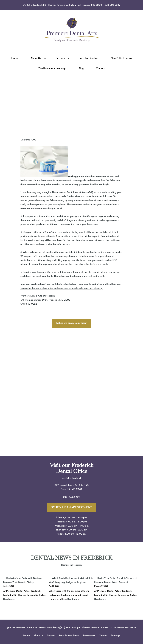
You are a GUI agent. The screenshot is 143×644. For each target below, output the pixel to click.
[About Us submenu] (45, 58)
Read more (9, 599)
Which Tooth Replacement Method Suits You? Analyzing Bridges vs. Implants (71, 580)
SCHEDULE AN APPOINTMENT (72, 508)
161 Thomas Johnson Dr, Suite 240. (71, 485)
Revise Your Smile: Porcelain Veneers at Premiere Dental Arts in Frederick (116, 580)
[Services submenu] (69, 58)
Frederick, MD (68, 489)
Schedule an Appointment (71, 323)
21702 (79, 489)
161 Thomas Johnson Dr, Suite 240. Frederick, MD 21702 (73, 5)
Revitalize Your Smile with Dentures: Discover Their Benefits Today (23, 580)
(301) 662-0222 (112, 5)
